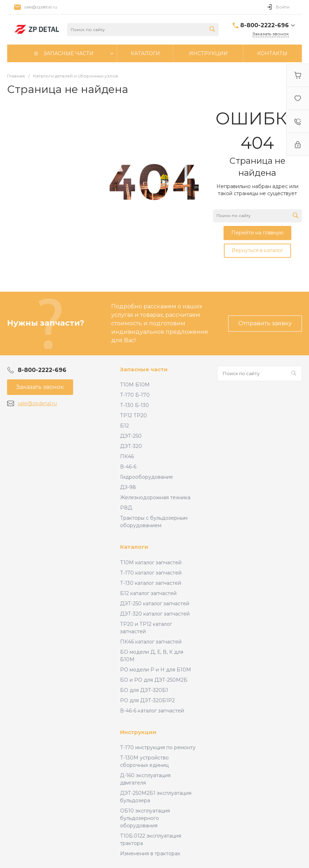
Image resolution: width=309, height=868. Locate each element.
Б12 (124, 426)
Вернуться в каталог (257, 250)
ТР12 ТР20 (133, 415)
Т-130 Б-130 (135, 405)
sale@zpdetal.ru (41, 7)
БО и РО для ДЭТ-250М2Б (154, 680)
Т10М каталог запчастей (151, 563)
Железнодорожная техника (155, 497)
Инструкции (138, 732)
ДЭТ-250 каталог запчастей (155, 604)
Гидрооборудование (147, 477)
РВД (126, 508)
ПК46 (127, 456)
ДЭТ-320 (131, 446)
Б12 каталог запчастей (148, 593)
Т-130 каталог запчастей (151, 583)
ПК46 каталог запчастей (151, 642)
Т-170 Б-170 (135, 395)
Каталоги (134, 547)
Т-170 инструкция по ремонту (158, 747)
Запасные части (144, 369)
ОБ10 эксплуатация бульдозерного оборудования (145, 818)
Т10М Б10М (135, 385)
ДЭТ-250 (131, 436)
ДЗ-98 (128, 487)
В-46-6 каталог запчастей (152, 711)
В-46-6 (128, 467)
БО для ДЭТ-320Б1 (144, 690)
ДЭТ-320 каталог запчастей (155, 614)
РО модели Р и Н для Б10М (156, 670)
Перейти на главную (257, 233)
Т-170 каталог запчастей (151, 573)
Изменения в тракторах (150, 854)
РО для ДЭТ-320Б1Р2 (147, 700)
